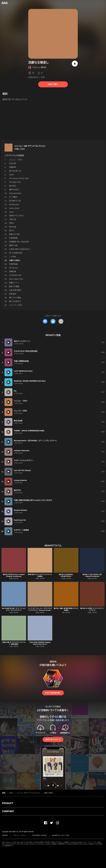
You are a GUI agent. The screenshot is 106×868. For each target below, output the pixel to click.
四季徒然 (13, 294)
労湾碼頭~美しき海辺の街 (19, 242)
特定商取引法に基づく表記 (61, 835)
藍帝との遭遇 (14, 286)
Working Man (14, 204)
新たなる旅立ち (15, 301)
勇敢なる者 (13, 245)
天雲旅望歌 (13, 238)
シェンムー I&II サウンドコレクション (30, 146)
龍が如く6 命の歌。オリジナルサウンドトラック (92, 609)
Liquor (11, 212)
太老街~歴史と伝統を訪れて (20, 249)
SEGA (43, 67)
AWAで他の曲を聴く (53, 693)
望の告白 (13, 186)
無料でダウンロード (53, 740)
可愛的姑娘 (13, 264)
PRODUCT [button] (8, 803)
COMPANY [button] (8, 811)
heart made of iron (16, 279)
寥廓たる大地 (14, 234)
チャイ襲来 (13, 197)
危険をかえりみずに (17, 216)
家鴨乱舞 (13, 272)
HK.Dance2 (13, 268)
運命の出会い (14, 190)
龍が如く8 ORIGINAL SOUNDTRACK (66, 575)
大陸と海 (12, 219)
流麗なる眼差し (49, 793)
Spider (12, 175)
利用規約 (5, 835)
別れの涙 (13, 227)
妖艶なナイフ (14, 283)
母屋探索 (13, 167)
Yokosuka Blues (15, 193)
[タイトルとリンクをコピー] (61, 321)
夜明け (12, 223)
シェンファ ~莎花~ (16, 305)
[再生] (75, 64)
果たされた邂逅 (15, 298)
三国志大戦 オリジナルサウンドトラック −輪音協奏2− (14, 643)
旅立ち (12, 231)
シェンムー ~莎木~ (16, 160)
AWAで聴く (53, 84)
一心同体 (13, 257)
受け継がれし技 (15, 201)
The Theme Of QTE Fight (19, 178)
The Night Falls (15, 182)
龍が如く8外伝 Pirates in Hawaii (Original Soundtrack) (14, 575)
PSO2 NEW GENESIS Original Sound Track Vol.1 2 (40, 643)
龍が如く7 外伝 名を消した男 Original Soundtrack (92, 575)
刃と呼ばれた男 (15, 275)
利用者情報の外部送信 (39, 835)
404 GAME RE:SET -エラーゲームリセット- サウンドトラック (14, 609)
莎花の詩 (13, 163)
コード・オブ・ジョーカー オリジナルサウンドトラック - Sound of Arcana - (40, 609)
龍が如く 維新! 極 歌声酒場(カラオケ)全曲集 (66, 609)
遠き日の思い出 (15, 171)
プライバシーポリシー (20, 835)
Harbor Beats (14, 208)
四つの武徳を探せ (16, 253)
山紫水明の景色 (15, 290)
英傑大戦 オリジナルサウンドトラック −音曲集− (40, 575)
